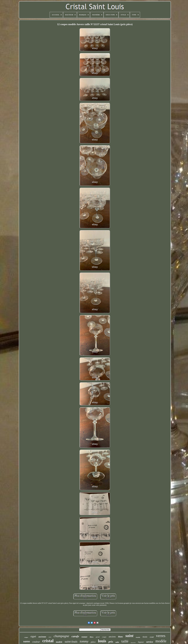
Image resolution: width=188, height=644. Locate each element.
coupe (104, 637)
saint (129, 636)
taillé (125, 641)
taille (117, 642)
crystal (152, 637)
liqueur (141, 642)
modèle (161, 641)
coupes (26, 637)
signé (33, 636)
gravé (98, 637)
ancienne (42, 637)
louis (102, 641)
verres (161, 636)
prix (111, 642)
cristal (48, 641)
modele (59, 642)
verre (27, 641)
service (150, 642)
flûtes (92, 637)
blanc (121, 637)
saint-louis (71, 642)
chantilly (138, 637)
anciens (112, 637)
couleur (36, 642)
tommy (84, 641)
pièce (93, 642)
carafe (75, 636)
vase (50, 637)
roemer (84, 637)
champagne (61, 636)
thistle (145, 637)
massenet (133, 643)
